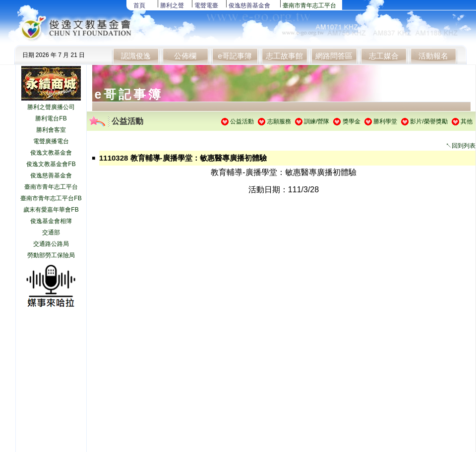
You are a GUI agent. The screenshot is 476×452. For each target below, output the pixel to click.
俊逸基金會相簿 (51, 221)
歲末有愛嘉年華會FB (51, 210)
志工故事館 (284, 56)
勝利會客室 (51, 130)
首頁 (139, 5)
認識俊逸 (136, 56)
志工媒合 (384, 56)
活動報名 (433, 56)
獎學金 (352, 121)
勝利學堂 (385, 121)
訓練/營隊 (317, 121)
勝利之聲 (172, 5)
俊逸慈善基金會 (249, 5)
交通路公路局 (51, 244)
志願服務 (279, 121)
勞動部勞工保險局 (51, 255)
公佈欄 (185, 56)
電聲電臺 (206, 5)
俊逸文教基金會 (51, 153)
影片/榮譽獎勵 (429, 121)
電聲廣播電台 (51, 141)
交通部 (51, 232)
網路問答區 (334, 56)
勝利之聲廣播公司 (51, 107)
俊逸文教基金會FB (51, 164)
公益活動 (242, 121)
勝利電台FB (51, 118)
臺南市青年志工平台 (309, 5)
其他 (467, 121)
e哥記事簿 (235, 56)
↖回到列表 (461, 146)
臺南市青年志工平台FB (51, 198)
